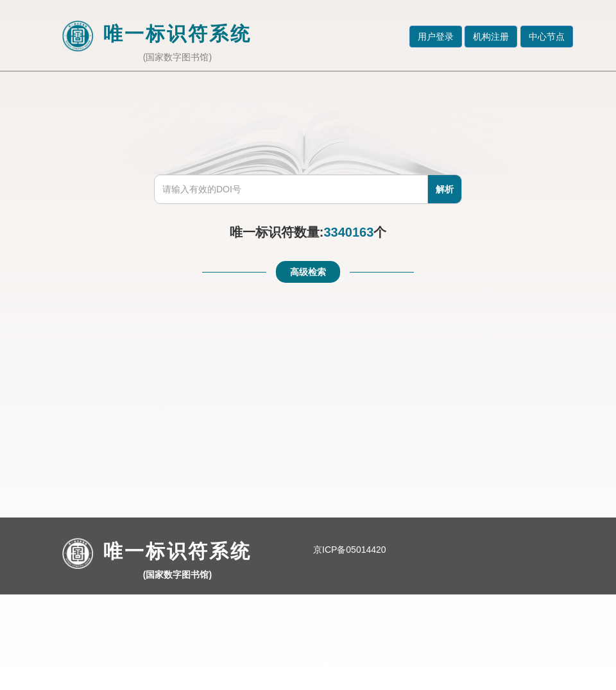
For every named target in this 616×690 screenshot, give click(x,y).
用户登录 (436, 37)
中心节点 (547, 37)
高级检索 (308, 272)
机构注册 (491, 37)
